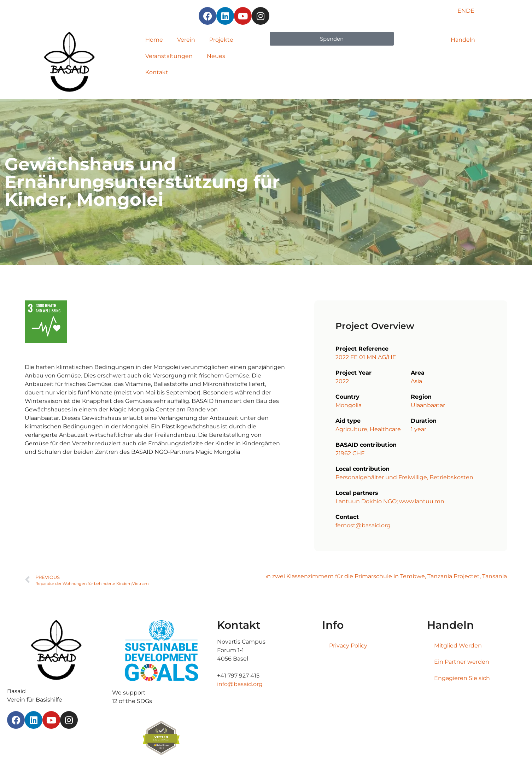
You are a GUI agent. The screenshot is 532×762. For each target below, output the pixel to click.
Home (154, 40)
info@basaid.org (240, 684)
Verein (186, 40)
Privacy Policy (348, 646)
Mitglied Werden (458, 646)
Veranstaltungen (169, 56)
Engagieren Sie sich (462, 678)
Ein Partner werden (462, 662)
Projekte (221, 40)
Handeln (463, 40)
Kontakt (157, 72)
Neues (216, 56)
